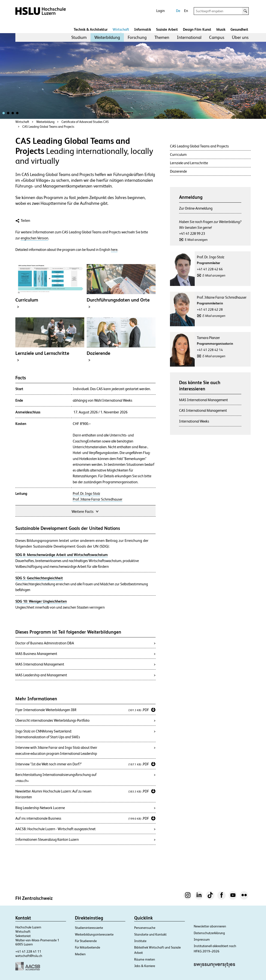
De (178, 11)
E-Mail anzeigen (196, 240)
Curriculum (178, 154)
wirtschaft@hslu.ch (29, 956)
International (189, 37)
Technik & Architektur (91, 29)
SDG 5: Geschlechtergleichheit (39, 578)
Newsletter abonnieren (210, 926)
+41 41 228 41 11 (28, 951)
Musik (221, 29)
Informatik (143, 29)
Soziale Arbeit (167, 29)
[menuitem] (79, 37)
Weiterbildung (107, 37)
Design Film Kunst (197, 29)
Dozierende (178, 171)
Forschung (137, 37)
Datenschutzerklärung (209, 933)
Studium (79, 37)
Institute (140, 941)
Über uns (240, 37)
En (186, 11)
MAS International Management (203, 400)
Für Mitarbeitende (88, 947)
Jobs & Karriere (145, 966)
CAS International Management (203, 410)
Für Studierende (86, 941)
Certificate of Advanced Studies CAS (85, 122)
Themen (162, 37)
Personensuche (145, 928)
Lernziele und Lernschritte (189, 163)
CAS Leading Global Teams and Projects (48, 127)
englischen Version (34, 238)
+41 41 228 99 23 (192, 233)
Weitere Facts (85, 511)
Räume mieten (145, 959)
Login (160, 11)
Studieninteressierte (89, 928)
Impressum (202, 939)
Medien (80, 954)
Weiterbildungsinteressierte (94, 934)
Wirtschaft (121, 29)
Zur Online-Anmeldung (196, 208)
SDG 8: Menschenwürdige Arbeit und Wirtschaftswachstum (62, 555)
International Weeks (194, 421)
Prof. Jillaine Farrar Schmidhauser (98, 499)
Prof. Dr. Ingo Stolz (86, 494)
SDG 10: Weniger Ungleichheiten (41, 601)
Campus (217, 37)
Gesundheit (239, 29)
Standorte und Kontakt (150, 934)
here (114, 250)
